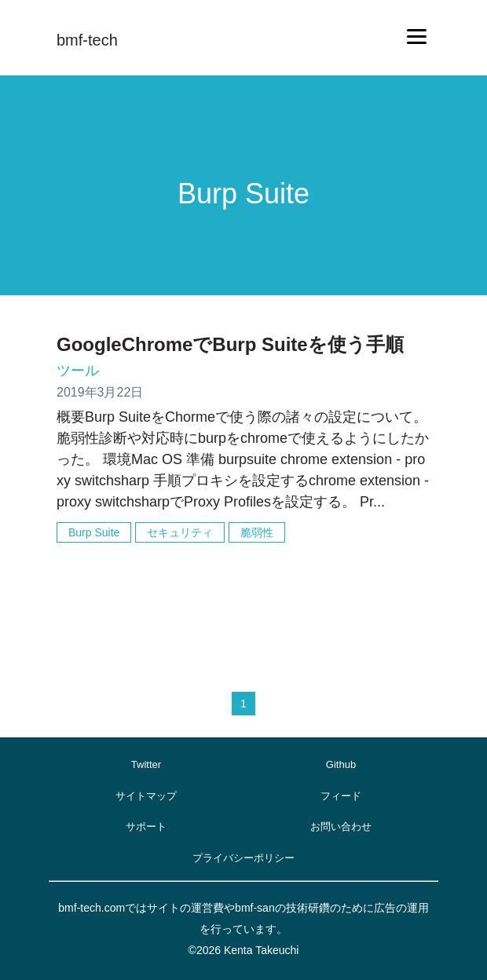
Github (341, 764)
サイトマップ (146, 796)
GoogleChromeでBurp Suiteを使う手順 (230, 344)
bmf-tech (87, 40)
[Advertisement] (243, 603)
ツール (78, 371)
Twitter (146, 764)
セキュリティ (180, 532)
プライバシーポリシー (243, 858)
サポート (146, 826)
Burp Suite (94, 532)
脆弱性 (257, 532)
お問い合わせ (341, 826)
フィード (341, 796)
